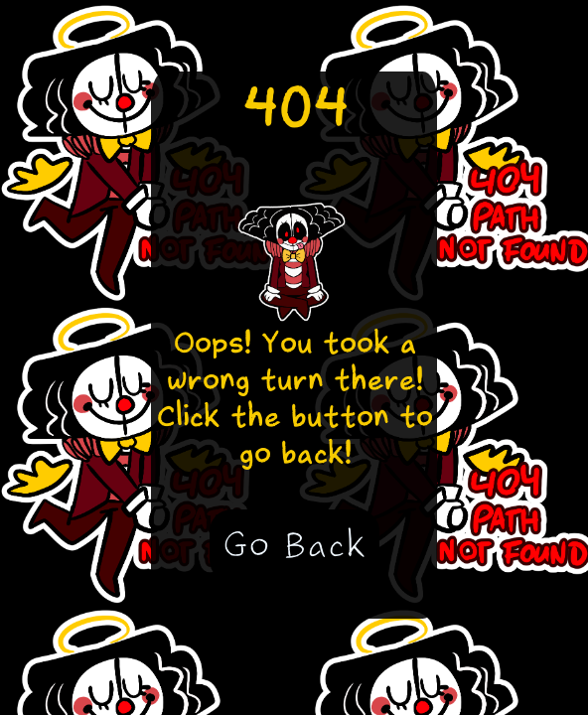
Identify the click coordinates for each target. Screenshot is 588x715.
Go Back (294, 545)
